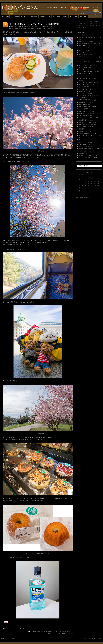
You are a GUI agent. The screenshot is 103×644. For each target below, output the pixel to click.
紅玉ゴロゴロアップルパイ (86, 94)
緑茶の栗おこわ (83, 153)
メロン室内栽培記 (32, 17)
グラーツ (58, 633)
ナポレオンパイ (83, 76)
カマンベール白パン (84, 50)
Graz (42, 631)
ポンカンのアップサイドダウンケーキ (89, 82)
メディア (65, 17)
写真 (49, 29)
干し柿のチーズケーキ (85, 131)
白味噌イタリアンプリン (86, 91)
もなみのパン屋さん (20, 7)
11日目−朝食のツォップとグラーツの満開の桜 (34, 24)
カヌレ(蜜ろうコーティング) (87, 85)
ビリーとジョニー (45, 17)
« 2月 (78, 191)
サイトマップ (84, 17)
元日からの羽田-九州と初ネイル (88, 107)
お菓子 (36, 27)
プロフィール (73, 17)
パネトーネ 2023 (84, 109)
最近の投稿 (5, 17)
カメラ (23, 17)
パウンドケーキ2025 (85, 48)
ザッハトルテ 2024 (84, 87)
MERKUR (46, 631)
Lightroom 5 (17, 27)
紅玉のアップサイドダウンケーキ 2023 (90, 155)
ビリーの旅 (40, 29)
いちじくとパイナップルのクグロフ (89, 118)
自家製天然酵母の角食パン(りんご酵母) (90, 149)
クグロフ (53, 633)
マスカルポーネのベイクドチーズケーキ (90, 72)
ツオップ (63, 633)
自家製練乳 (82, 129)
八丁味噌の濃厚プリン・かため (87, 100)
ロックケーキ (83, 140)
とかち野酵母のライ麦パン (86, 89)
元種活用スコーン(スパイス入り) (88, 122)
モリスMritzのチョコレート (86, 46)
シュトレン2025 (83, 52)
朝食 (67, 633)
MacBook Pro (24, 27)
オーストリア (61, 631)
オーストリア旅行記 (43, 27)
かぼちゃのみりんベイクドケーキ (88, 142)
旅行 (54, 17)
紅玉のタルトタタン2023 (86, 127)
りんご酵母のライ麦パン (86, 144)
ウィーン (55, 631)
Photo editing (31, 27)
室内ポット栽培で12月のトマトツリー (89, 44)
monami (12, 628)
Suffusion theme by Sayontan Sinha (93, 639)
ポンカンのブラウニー (85, 69)
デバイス (11, 29)
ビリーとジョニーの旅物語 (30, 29)
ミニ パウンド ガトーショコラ (87, 111)
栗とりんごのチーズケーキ (86, 146)
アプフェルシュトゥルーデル (87, 151)
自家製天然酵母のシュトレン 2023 (88, 120)
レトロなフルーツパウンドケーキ (88, 158)
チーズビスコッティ (84, 35)
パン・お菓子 (15, 17)
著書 (59, 17)
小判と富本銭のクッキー (86, 116)
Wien (51, 631)
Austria (38, 631)
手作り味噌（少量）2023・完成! (88, 124)
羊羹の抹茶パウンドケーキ (86, 102)
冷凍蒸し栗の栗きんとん (86, 55)
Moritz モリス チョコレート (86, 113)
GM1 (12, 27)
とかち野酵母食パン (84, 104)
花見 (71, 633)
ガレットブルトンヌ (84, 74)
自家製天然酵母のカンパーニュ (87, 133)
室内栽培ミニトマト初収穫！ (87, 41)
